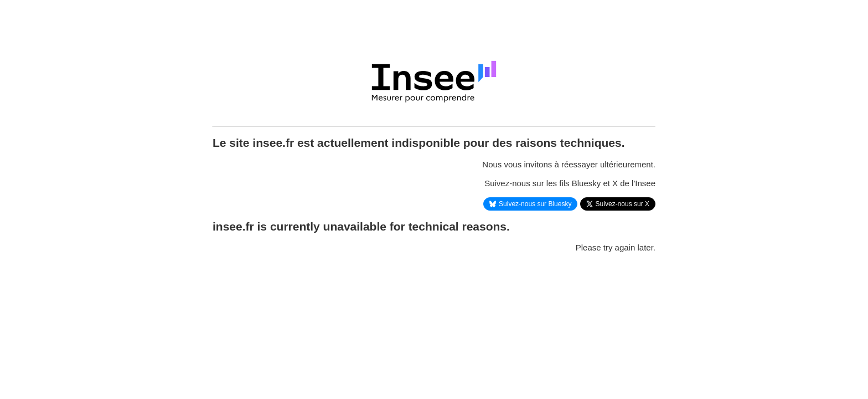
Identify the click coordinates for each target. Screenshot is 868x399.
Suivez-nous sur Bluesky (530, 204)
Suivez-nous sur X (618, 204)
